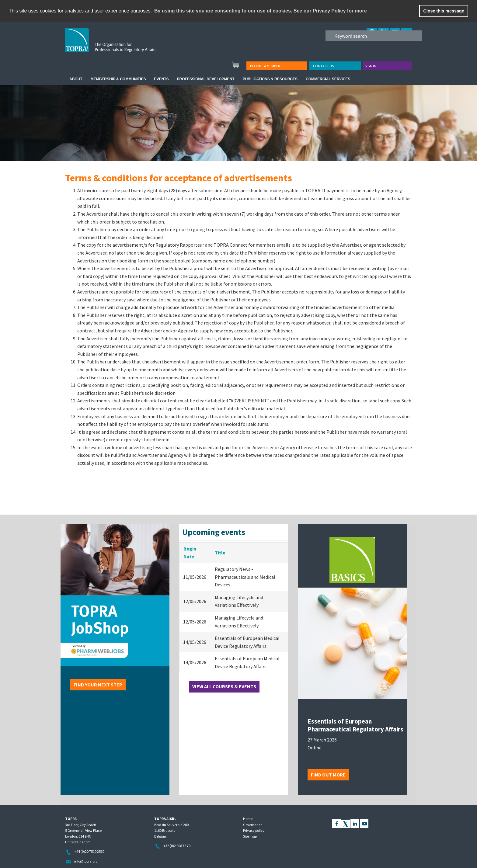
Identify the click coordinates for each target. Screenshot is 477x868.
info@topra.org (86, 861)
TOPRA (123, 45)
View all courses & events (224, 686)
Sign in (371, 66)
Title (220, 553)
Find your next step (98, 685)
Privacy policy (254, 830)
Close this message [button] (444, 11)
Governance (253, 825)
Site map (250, 836)
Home (248, 819)
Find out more (328, 775)
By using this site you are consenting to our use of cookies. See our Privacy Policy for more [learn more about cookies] (261, 11)
